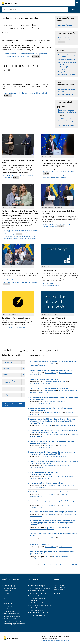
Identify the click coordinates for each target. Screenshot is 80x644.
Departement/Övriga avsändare (14, 382)
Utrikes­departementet (37, 615)
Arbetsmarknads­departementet (40, 588)
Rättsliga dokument (60, 382)
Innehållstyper (14, 362)
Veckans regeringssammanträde (14, 624)
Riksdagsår (14, 395)
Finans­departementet (37, 591)
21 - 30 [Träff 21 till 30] (49, 565)
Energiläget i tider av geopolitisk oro (14, 327)
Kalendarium (8, 603)
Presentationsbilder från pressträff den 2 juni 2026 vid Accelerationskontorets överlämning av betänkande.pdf (20, 237)
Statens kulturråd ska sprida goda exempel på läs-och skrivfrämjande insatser (53, 502)
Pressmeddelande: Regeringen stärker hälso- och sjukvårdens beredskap (57, 225)
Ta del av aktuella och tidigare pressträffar (65, 40)
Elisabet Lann (63, 494)
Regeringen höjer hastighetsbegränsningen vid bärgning (49, 388)
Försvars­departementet (38, 593)
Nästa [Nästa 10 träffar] (75, 565)
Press (5, 596)
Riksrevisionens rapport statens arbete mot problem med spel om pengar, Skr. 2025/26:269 (52, 409)
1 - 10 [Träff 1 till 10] (37, 565)
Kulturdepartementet (36, 507)
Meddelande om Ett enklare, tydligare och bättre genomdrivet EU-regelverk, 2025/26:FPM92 (52, 442)
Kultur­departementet (37, 603)
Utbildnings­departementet (39, 613)
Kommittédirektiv (50, 435)
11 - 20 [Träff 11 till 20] (43, 565)
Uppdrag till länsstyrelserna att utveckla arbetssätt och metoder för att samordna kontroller (54, 398)
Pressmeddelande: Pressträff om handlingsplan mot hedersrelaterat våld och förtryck (25, 55)
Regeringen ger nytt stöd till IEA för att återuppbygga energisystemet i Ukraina (54, 535)
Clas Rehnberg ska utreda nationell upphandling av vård (49, 492)
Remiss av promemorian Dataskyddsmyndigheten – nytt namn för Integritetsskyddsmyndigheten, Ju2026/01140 (52, 453)
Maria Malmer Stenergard (60, 556)
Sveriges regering (9, 586)
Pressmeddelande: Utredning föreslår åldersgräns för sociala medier (19, 177)
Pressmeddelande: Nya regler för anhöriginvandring (58, 173)
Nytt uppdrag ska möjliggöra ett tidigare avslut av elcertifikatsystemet (54, 362)
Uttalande (48, 425)
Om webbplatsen (9, 608)
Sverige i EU (62, 69)
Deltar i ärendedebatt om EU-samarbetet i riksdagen (67, 111)
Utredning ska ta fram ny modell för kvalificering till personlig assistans (54, 512)
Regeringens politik (10, 588)
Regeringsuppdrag (51, 402)
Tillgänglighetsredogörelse (12, 621)
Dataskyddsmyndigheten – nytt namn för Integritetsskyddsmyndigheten (44, 473)
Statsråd (14, 375)
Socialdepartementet (36, 414)
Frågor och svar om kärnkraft (51, 286)
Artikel (47, 556)
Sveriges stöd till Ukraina (67, 74)
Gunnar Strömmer (65, 466)
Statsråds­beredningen (67, 121)
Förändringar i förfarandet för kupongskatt (44, 379)
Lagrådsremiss (49, 382)
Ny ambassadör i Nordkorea (39, 544)
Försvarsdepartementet (68, 425)
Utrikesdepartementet (66, 547)
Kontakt (6, 598)
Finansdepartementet (36, 375)
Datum (14, 389)
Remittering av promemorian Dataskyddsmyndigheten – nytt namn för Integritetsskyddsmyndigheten (54, 462)
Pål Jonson (57, 425)
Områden (14, 369)
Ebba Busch (63, 364)
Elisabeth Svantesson (65, 373)
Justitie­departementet (37, 596)
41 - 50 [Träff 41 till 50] (61, 565)
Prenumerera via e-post (11, 614)
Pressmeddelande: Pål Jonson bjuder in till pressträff (25, 94)
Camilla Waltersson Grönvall (68, 514)
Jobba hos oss (8, 601)
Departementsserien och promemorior (57, 477)
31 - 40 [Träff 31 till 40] (55, 565)
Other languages (9, 611)
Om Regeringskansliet (11, 606)
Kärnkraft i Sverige (48, 283)
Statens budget (63, 67)
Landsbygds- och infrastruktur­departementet (40, 606)
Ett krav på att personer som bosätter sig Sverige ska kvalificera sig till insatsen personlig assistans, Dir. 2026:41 (53, 431)
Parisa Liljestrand (64, 505)
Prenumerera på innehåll (13, 404)
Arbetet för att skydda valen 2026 (53, 336)
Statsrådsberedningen (37, 586)
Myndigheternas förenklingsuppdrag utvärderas (46, 483)
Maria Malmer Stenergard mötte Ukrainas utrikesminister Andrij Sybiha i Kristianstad (52, 553)
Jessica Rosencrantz (66, 118)
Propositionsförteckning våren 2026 (66, 56)
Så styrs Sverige (9, 593)
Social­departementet (37, 610)
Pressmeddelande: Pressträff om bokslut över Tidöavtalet (20, 283)
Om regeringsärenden (66, 94)
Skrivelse (60, 412)
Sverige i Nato (63, 72)
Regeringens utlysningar (12, 616)
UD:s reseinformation (65, 25)
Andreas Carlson (64, 391)
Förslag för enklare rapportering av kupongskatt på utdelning (51, 370)
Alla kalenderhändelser (66, 125)
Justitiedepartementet (59, 456)
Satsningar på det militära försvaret (67, 63)
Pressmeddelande (50, 364)
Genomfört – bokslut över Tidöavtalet (14, 280)
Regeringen (47, 384)
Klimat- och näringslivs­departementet (37, 599)
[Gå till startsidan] (9, 3)
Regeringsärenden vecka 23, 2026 (66, 90)
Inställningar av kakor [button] (62, 640)
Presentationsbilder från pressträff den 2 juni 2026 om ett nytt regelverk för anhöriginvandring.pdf (60, 177)
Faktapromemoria (50, 445)
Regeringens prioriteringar (67, 60)
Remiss (47, 456)
